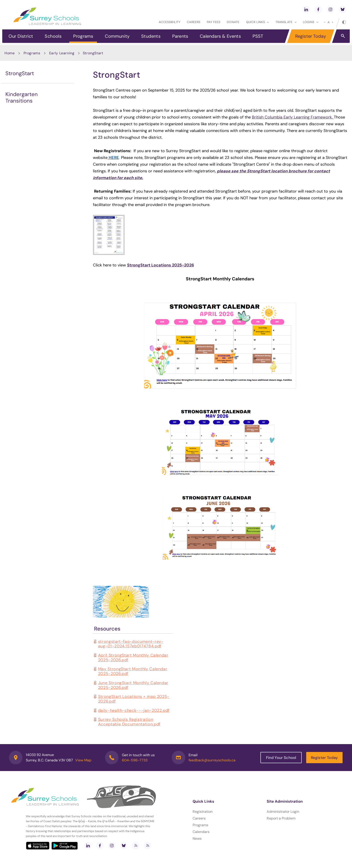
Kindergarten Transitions (22, 97)
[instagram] (330, 9)
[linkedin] (306, 9)
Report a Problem (281, 818)
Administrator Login (283, 812)
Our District (21, 36)
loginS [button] (311, 22)
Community (117, 36)
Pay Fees (213, 22)
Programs (83, 36)
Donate (233, 22)
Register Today (311, 36)
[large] (332, 22)
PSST (258, 36)
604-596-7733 (135, 760)
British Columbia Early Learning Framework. (293, 117)
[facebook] (318, 9)
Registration (203, 812)
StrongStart (20, 73)
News (197, 838)
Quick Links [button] (257, 22)
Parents (180, 36)
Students (151, 36)
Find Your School (281, 758)
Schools (53, 36)
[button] (343, 36)
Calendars (201, 832)
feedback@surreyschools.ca (212, 760)
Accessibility (169, 22)
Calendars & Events (220, 36)
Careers (194, 22)
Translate (286, 22)
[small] (325, 22)
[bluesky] (343, 9)
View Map (83, 760)
